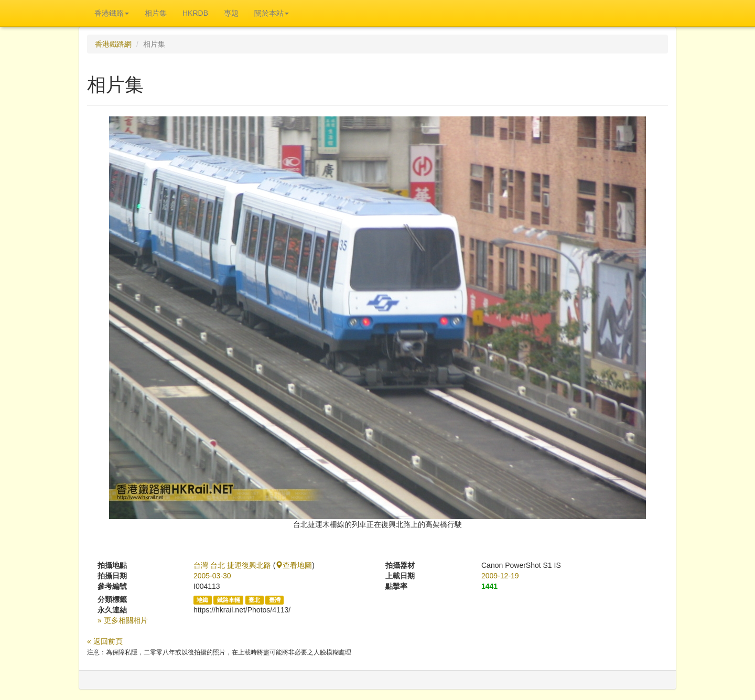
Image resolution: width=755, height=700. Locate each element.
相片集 (156, 13)
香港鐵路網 (113, 44)
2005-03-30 (212, 576)
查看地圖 (294, 565)
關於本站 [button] (272, 13)
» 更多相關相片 (123, 620)
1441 (489, 586)
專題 (231, 13)
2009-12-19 (500, 576)
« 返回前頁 (105, 641)
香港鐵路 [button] (112, 13)
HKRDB (195, 13)
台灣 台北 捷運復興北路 (232, 565)
